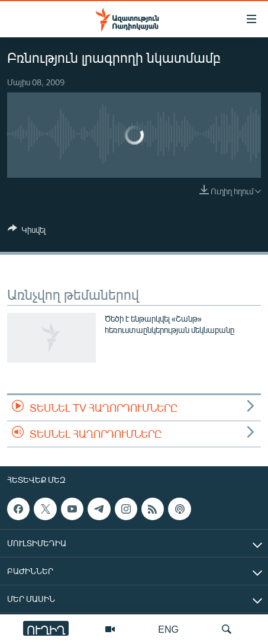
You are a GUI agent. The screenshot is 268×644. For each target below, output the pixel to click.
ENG (168, 629)
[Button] (27, 232)
